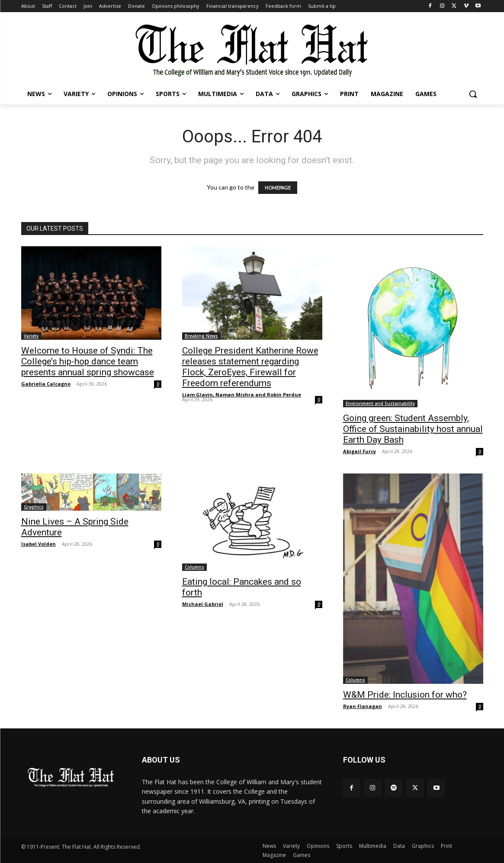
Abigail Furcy (360, 451)
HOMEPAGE (278, 188)
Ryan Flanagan (363, 706)
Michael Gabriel (203, 604)
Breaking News (201, 336)
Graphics (34, 507)
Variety (31, 336)
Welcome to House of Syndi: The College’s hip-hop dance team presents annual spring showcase (88, 361)
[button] (473, 94)
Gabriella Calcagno (46, 384)
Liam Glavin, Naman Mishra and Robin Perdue (242, 394)
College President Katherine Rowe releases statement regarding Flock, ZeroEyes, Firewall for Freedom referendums (250, 367)
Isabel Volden (39, 544)
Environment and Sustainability (380, 403)
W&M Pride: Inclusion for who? (405, 695)
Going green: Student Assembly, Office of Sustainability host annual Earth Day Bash (413, 429)
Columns (194, 567)
